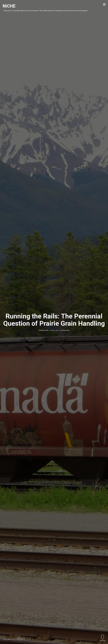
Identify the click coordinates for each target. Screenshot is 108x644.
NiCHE (9, 6)
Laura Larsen (66, 330)
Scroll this (102, 638)
